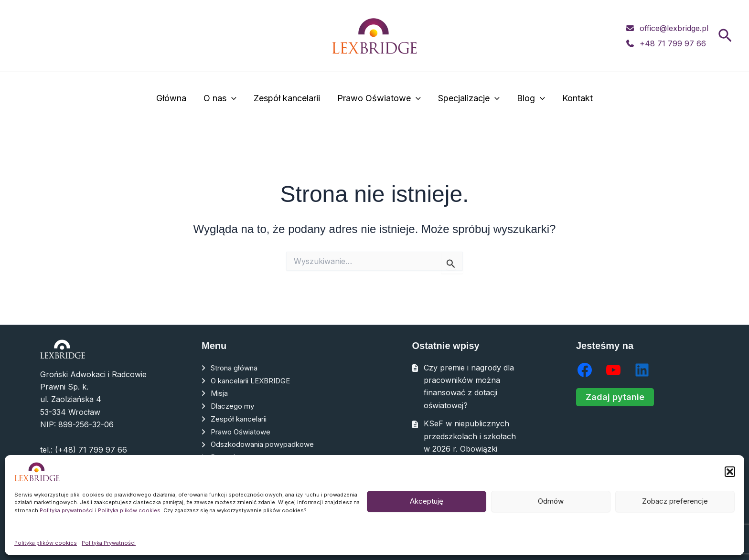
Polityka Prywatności (109, 543)
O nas (220, 99)
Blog (531, 99)
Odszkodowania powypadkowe (267, 443)
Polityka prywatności (67, 510)
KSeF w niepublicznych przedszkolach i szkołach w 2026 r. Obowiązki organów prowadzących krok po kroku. (470, 449)
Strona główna (237, 368)
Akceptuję (427, 501)
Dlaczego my (234, 405)
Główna (171, 98)
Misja (220, 392)
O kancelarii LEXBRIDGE (255, 380)
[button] (730, 472)
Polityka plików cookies (129, 510)
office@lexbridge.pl (674, 28)
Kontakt (578, 98)
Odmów (551, 501)
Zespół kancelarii (287, 98)
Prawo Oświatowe (379, 99)
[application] (231, 99)
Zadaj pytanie (615, 397)
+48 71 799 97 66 (673, 43)
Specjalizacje (469, 99)
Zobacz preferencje (675, 501)
